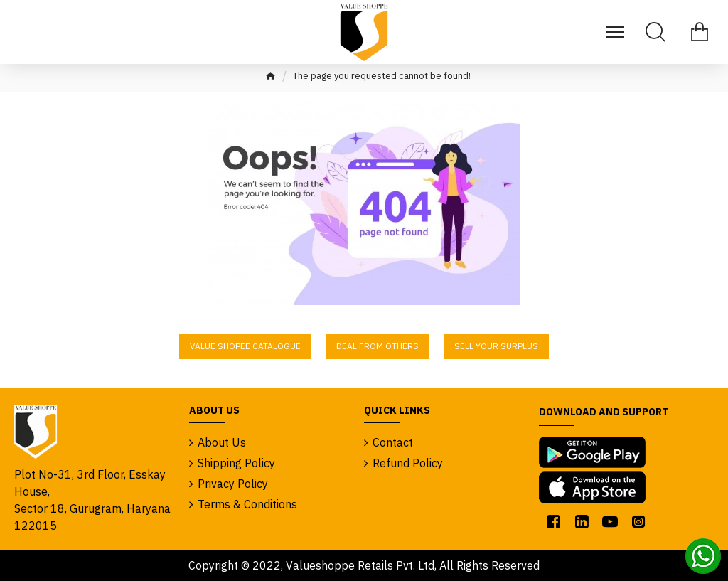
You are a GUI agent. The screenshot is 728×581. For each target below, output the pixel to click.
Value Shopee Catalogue (245, 346)
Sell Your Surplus (496, 346)
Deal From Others (378, 346)
